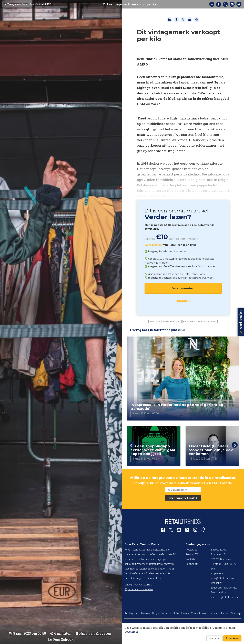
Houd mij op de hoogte (183, 498)
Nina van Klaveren (95, 633)
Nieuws (146, 613)
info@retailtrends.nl (223, 578)
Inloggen (183, 301)
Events (185, 613)
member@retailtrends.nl (225, 597)
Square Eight (172, 321)
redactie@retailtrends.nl (225, 588)
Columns (166, 613)
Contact (195, 613)
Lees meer (131, 632)
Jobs (176, 613)
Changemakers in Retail (200, 321)
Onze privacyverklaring (138, 585)
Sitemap (236, 613)
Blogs (155, 613)
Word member (154, 245)
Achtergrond (132, 613)
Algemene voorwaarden (139, 589)
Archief (225, 613)
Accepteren (232, 638)
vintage (155, 321)
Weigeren (215, 638)
